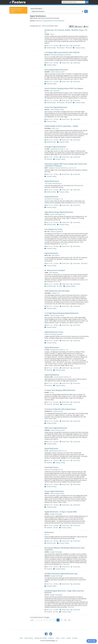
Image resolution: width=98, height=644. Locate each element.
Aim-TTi (47, 535)
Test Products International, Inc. (53, 183)
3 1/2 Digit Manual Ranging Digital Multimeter (62, 313)
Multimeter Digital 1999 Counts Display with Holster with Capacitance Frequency (66, 165)
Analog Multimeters (48, 21)
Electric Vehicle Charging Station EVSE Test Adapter (64, 88)
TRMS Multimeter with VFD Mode (57, 291)
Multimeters (39, 21)
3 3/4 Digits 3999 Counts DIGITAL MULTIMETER (62, 52)
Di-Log (52, 392)
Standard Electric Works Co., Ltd (59, 149)
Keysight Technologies (56, 514)
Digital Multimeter (51, 197)
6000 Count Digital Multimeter (56, 428)
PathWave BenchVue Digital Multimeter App (61, 574)
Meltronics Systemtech (57, 232)
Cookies (69, 638)
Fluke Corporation (55, 91)
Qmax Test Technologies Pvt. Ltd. (54, 470)
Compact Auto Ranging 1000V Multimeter (60, 390)
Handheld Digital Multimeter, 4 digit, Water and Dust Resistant (64, 592)
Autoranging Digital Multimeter (56, 70)
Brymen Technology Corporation (54, 334)
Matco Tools (55, 128)
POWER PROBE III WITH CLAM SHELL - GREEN (61, 126)
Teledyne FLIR (55, 293)
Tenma (52, 34)
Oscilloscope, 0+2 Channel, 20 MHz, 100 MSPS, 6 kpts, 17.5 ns (66, 31)
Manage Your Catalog (41, 638)
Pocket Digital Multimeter (54, 491)
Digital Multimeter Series (54, 332)
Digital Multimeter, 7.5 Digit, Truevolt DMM (61, 512)
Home (21, 638)
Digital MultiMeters (52, 375)
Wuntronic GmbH (58, 411)
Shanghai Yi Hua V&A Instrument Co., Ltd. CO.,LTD (63, 168)
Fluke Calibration (54, 273)
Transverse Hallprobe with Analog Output (60, 409)
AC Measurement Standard (55, 270)
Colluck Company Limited (58, 72)
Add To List (49, 46)
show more (64, 244)
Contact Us (51, 638)
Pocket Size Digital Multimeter (56, 107)
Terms (63, 638)
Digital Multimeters (52, 181)
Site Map (75, 638)
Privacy (58, 638)
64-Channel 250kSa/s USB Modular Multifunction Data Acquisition (64, 549)
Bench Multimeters (59, 21)
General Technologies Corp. (57, 214)
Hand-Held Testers (52, 467)
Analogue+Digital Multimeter (55, 147)
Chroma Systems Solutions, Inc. (63, 377)
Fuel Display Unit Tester (54, 229)
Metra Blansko (56, 255)
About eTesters (29, 638)
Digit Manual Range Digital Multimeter (59, 212)
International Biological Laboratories (61, 55)
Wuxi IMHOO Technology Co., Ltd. (54, 199)
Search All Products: (37, 9)
